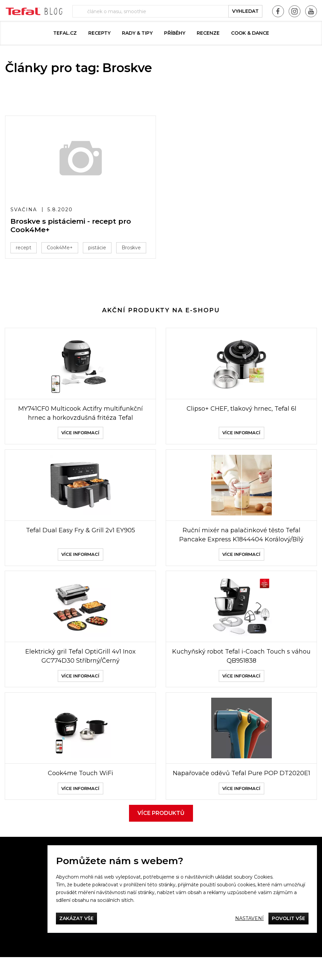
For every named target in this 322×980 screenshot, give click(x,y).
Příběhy (175, 33)
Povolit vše (288, 918)
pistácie (97, 248)
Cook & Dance (250, 33)
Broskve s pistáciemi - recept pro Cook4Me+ (71, 225)
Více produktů (161, 836)
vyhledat (245, 11)
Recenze (208, 33)
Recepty (99, 33)
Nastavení (249, 918)
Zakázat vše (76, 918)
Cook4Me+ (60, 248)
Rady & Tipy (137, 33)
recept (24, 248)
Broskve (131, 248)
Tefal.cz (65, 33)
